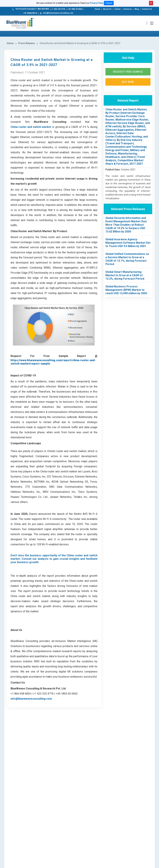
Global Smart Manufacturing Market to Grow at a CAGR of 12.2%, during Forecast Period (125, 276)
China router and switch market (31, 128)
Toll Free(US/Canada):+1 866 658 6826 (30, 9)
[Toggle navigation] (152, 23)
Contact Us (147, 9)
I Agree (109, 3)
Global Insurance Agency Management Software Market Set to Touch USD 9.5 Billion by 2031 (128, 244)
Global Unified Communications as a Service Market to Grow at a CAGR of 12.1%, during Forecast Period (127, 260)
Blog (137, 9)
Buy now (128, 83)
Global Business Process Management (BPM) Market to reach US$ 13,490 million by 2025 (126, 291)
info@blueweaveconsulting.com (56, 13)
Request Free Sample (128, 73)
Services (128, 9)
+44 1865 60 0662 (75, 9)
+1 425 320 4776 (58, 9)
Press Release (27, 44)
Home (97, 9)
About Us (107, 9)
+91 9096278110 (30, 13)
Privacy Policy (97, 3)
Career (118, 9)
